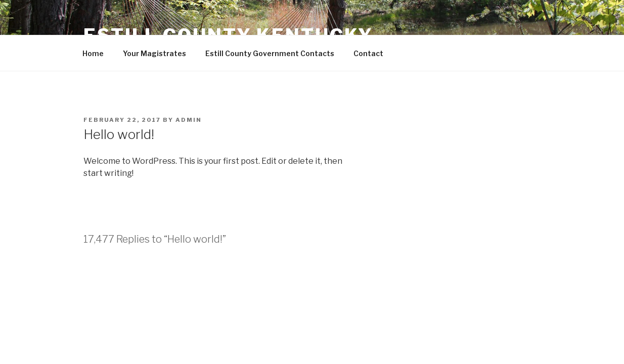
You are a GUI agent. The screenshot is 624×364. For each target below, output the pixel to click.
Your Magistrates (154, 53)
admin (189, 120)
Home (93, 53)
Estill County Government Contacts (270, 53)
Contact (368, 53)
